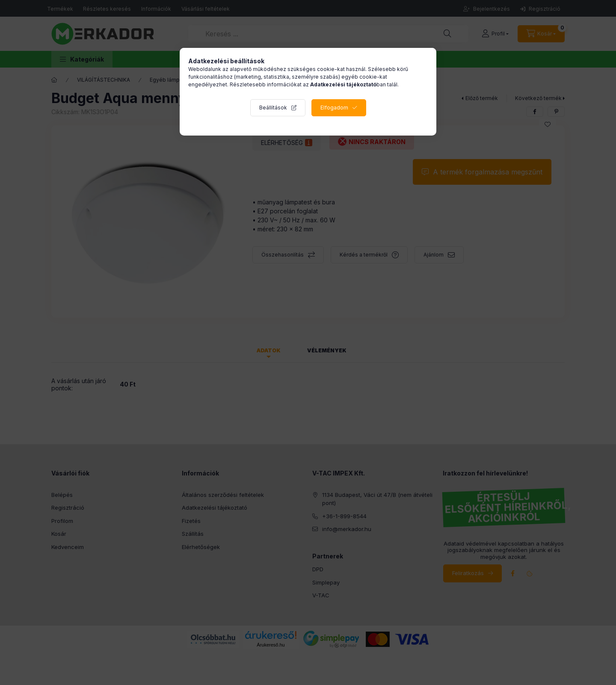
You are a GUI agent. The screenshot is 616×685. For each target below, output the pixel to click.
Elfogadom (334, 108)
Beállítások (273, 108)
